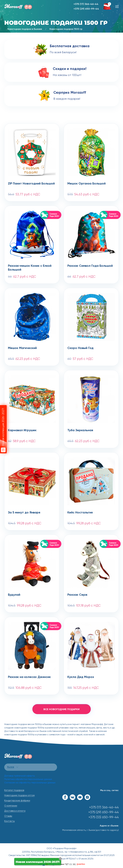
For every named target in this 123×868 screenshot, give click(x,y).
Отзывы (8, 816)
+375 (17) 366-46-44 (86, 4)
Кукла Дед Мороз (81, 677)
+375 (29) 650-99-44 (86, 9)
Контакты (9, 821)
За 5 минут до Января (24, 513)
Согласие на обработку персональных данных (30, 783)
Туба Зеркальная (80, 430)
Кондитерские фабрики (17, 801)
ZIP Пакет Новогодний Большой (31, 184)
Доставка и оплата (15, 811)
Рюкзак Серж (77, 595)
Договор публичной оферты (20, 776)
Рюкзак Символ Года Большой (90, 266)
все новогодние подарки (61, 709)
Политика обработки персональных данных (28, 779)
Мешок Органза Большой (87, 184)
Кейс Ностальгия (80, 513)
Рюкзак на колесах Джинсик (29, 677)
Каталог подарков (14, 790)
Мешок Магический (22, 348)
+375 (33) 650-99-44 (104, 817)
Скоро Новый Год (80, 348)
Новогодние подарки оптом (19, 795)
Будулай (14, 595)
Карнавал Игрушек (22, 430)
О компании (11, 806)
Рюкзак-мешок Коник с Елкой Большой (30, 268)
